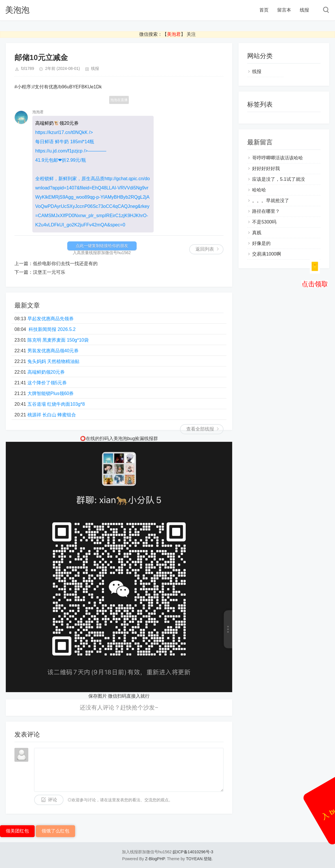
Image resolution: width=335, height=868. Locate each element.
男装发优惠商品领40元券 (53, 351)
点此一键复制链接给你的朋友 (102, 246)
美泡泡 (17, 10)
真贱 (257, 233)
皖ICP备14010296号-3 (193, 852)
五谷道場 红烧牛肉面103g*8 (56, 404)
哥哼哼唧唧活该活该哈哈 (278, 158)
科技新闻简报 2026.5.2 (52, 329)
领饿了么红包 (55, 831)
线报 (304, 10)
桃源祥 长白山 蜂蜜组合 (52, 415)
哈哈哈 (259, 190)
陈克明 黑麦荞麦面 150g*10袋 (58, 340)
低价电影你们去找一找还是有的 (65, 263)
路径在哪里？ (266, 211)
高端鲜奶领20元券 (46, 372)
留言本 (284, 10)
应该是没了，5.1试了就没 (278, 179)
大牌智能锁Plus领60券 (51, 393)
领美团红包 (17, 831)
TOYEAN (194, 859)
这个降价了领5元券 (47, 383)
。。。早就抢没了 (271, 201)
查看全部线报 (200, 429)
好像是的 (261, 243)
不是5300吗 (264, 222)
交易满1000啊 (267, 254)
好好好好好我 (266, 168)
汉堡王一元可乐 (49, 272)
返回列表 (205, 249)
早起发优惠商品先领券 (51, 319)
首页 (264, 10)
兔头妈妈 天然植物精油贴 (53, 361)
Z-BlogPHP (155, 859)
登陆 (208, 859)
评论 (53, 800)
